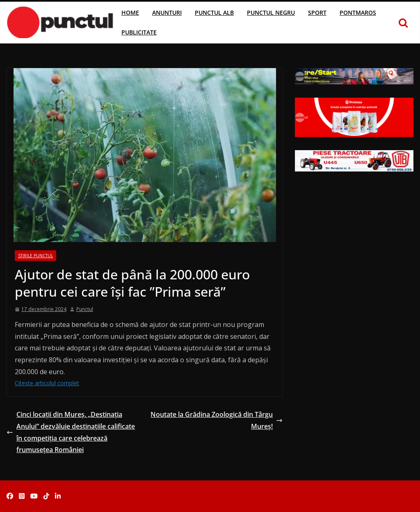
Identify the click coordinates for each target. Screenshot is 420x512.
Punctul (85, 309)
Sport (317, 13)
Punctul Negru (271, 13)
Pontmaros (358, 13)
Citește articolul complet (47, 383)
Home (130, 13)
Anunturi (167, 13)
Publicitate (139, 32)
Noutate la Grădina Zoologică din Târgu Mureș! (217, 420)
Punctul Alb (214, 13)
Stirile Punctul (35, 256)
